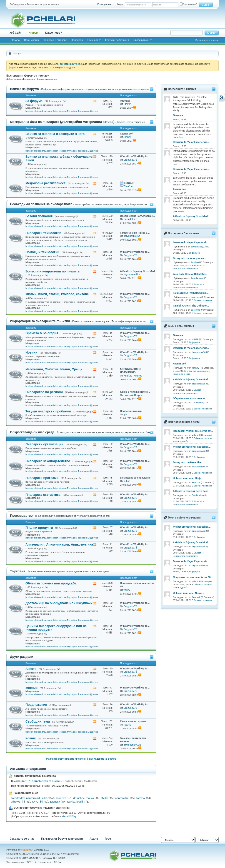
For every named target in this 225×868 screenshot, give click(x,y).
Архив (94, 839)
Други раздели (22, 657)
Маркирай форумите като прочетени (66, 759)
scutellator (52, 111)
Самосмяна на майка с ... (135, 233)
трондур (61, 798)
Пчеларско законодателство (48, 461)
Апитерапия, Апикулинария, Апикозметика (59, 544)
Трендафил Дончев (88, 111)
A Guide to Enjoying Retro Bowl (191, 491)
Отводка (125, 101)
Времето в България (42, 333)
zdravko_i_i (18, 802)
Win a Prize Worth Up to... (135, 156)
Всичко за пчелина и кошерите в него (55, 134)
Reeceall (196, 483)
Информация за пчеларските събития (40, 321)
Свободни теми (38, 721)
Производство (21, 516)
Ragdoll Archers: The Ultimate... (191, 306)
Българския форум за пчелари (62, 839)
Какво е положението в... (135, 392)
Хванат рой (127, 134)
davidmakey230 (199, 247)
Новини (31, 352)
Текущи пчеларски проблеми (48, 411)
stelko (105, 798)
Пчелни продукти (39, 528)
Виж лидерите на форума (102, 759)
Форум (34, 33)
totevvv (141, 798)
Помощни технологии (42, 252)
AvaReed (195, 262)
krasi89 (81, 802)
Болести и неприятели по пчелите (52, 271)
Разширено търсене (207, 40)
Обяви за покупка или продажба (51, 583)
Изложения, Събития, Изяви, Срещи (54, 369)
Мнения (31, 688)
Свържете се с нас (22, 839)
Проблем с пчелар (131, 411)
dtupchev (79, 798)
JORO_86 (37, 802)
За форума (34, 101)
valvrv (195, 435)
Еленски (55, 802)
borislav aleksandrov (36, 111)
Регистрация (104, 4)
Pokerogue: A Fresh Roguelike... (191, 293)
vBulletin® (27, 850)
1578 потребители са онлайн (43, 781)
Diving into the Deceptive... (188, 462)
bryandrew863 (199, 352)
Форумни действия (116, 40)
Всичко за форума (24, 89)
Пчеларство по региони (44, 392)
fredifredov (18, 798)
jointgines (196, 297)
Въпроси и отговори (55, 40)
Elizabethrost (199, 467)
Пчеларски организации (44, 444)
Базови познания (39, 216)
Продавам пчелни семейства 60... (193, 431)
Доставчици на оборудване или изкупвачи (59, 603)
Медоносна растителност (45, 183)
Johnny (196, 368)
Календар (77, 40)
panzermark (33, 798)
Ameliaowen (197, 278)
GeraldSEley (69, 816)
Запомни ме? (189, 4)
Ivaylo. (71, 802)
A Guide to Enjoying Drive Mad (137, 271)
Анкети (31, 669)
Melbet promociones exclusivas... (192, 447)
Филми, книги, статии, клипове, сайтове (57, 294)
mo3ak (90, 798)
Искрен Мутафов (68, 111)
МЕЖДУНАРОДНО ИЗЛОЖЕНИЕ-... (131, 371)
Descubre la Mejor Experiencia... (191, 142)
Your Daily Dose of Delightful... (190, 274)
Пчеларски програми (42, 478)
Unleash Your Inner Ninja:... (189, 478)
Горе (108, 839)
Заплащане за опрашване (135, 478)
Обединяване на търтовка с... (137, 216)
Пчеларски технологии (43, 233)
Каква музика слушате (133, 721)
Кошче (31, 738)
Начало (15, 40)
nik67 (45, 798)
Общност (93, 40)
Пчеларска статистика (43, 495)
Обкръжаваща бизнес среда (32, 432)
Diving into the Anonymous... (189, 258)
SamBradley (198, 495)
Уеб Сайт (16, 33)
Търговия (18, 571)
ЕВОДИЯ (129, 183)
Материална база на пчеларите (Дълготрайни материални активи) (62, 122)
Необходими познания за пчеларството (41, 204)
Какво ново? (54, 33)
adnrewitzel (122, 798)
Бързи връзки (141, 40)
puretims (195, 310)
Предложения (36, 705)
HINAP (195, 339)
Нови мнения (32, 40)
